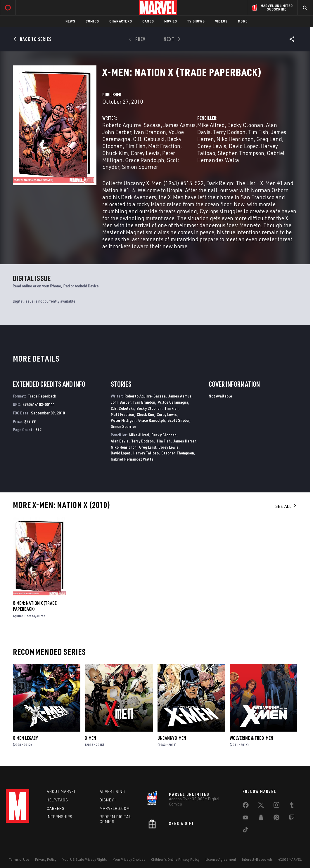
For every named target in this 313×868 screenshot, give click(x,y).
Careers (56, 808)
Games (148, 21)
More (243, 21)
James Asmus (179, 125)
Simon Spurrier (140, 167)
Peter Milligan (123, 420)
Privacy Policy (46, 859)
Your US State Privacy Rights (85, 859)
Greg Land (269, 139)
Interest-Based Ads (257, 859)
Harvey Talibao (146, 453)
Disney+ (108, 800)
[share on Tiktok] (245, 831)
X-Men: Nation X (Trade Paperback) (35, 606)
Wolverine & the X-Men (251, 738)
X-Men (91, 738)
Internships (60, 817)
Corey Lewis (145, 153)
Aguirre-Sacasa (24, 616)
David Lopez (244, 146)
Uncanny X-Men (172, 738)
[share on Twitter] (261, 806)
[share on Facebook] (246, 806)
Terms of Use (19, 859)
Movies (171, 21)
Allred (41, 616)
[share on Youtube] (245, 819)
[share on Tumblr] (292, 806)
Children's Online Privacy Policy (175, 859)
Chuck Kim (115, 153)
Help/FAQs (57, 800)
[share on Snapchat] (261, 819)
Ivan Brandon (150, 132)
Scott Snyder (178, 420)
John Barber (117, 132)
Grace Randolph (145, 160)
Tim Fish (135, 146)
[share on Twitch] (292, 819)
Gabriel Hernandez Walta (132, 459)
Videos (221, 21)
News (70, 21)
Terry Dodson (229, 132)
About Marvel (61, 791)
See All (286, 506)
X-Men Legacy (25, 738)
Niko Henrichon (235, 139)
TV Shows (196, 21)
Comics (92, 21)
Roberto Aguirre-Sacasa (132, 125)
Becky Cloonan (245, 125)
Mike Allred (211, 125)
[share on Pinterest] (276, 819)
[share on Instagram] (276, 806)
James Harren (185, 441)
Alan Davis (120, 441)
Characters (121, 21)
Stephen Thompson (241, 153)
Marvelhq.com (115, 808)
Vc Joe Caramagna (173, 402)
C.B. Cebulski (149, 139)
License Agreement (221, 859)
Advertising (112, 791)
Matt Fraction (164, 146)
